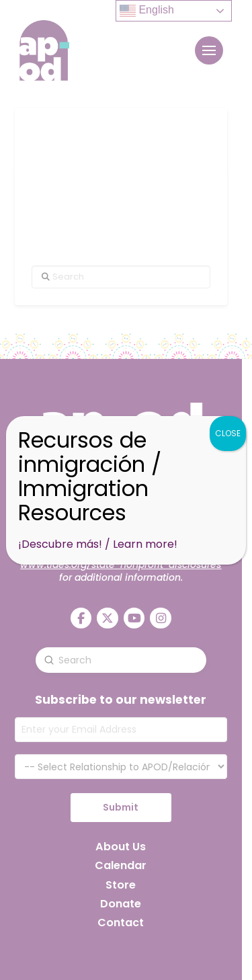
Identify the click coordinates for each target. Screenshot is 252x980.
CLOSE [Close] (228, 433)
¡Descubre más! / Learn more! (98, 544)
